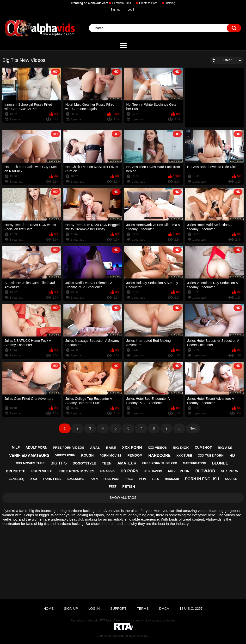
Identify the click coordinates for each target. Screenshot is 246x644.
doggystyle (84, 463)
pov (142, 479)
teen (107, 463)
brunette (16, 471)
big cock (108, 471)
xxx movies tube (30, 463)
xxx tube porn (211, 455)
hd (232, 455)
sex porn (230, 471)
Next (193, 428)
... (179, 428)
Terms (143, 609)
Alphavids (118, 636)
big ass (225, 448)
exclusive (75, 479)
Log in (132, 10)
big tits (59, 463)
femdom (135, 455)
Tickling (170, 3)
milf (16, 447)
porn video (42, 471)
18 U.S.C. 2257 (191, 609)
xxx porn (132, 448)
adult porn (36, 447)
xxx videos (157, 448)
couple (231, 479)
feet (113, 487)
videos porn (65, 455)
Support (118, 609)
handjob (172, 479)
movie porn (179, 471)
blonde (220, 463)
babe (111, 448)
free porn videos (69, 448)
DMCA (164, 609)
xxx (34, 479)
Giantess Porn (148, 3)
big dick (181, 448)
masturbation (194, 463)
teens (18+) (16, 479)
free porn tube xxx (160, 463)
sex (156, 479)
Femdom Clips (122, 3)
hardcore (160, 455)
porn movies (111, 455)
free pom (111, 479)
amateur (127, 463)
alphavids (153, 471)
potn (94, 479)
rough (87, 455)
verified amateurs (29, 455)
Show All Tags (123, 498)
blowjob (205, 471)
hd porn (129, 471)
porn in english (202, 479)
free (129, 479)
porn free (52, 479)
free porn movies (76, 471)
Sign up (115, 10)
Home (49, 609)
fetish (129, 486)
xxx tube (184, 455)
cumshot (203, 447)
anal (95, 448)
